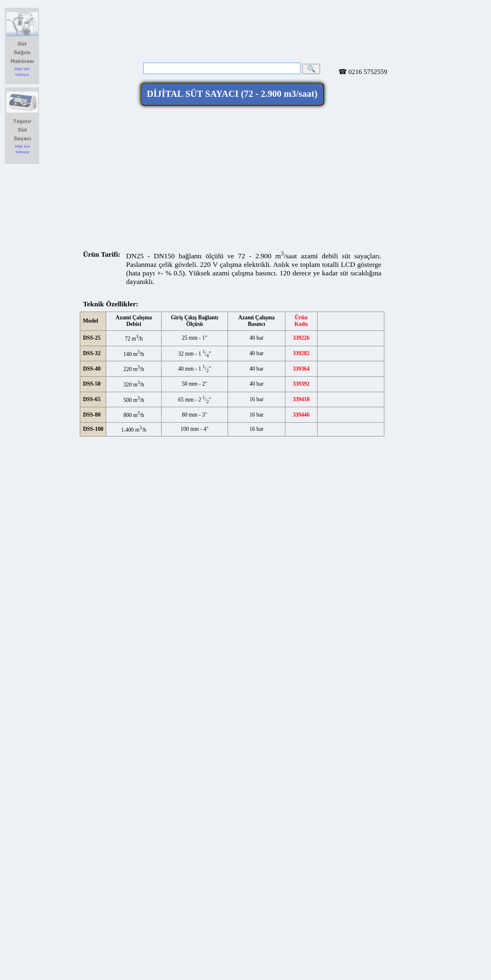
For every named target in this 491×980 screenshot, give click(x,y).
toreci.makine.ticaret (158, 592)
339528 (301, 414)
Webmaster (232, 606)
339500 (301, 398)
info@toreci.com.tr (442, 15)
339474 (301, 383)
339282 (301, 307)
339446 (301, 368)
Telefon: (124, 583)
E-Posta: (184, 601)
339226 (301, 291)
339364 (301, 322)
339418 (301, 352)
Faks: (122, 587)
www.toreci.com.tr (271, 601)
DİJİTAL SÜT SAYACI (232, 47)
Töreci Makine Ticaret (232, 553)
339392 (301, 337)
